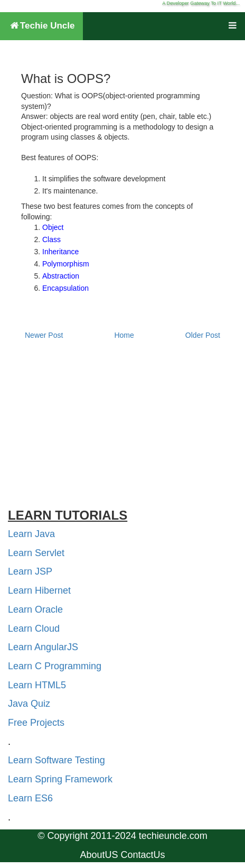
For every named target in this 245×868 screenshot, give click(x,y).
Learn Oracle (35, 610)
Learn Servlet (36, 553)
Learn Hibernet (39, 590)
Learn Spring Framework (60, 779)
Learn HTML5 (37, 685)
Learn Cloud (34, 629)
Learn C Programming (55, 666)
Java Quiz (29, 704)
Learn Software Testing (56, 760)
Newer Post (44, 335)
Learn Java (31, 534)
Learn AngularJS (43, 647)
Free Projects (36, 723)
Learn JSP (30, 571)
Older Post (203, 335)
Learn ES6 (30, 798)
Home (124, 335)
